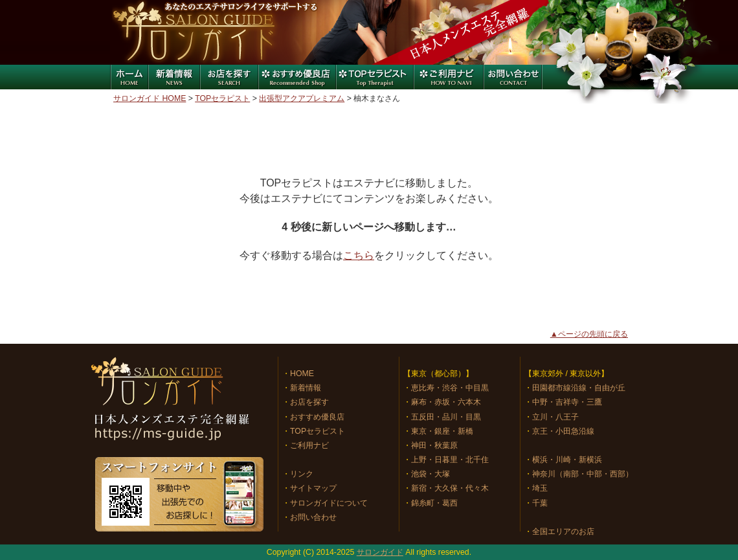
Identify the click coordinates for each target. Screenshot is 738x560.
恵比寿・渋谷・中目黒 (450, 388)
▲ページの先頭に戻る (589, 334)
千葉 (540, 503)
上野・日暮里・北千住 (450, 460)
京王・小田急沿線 (563, 431)
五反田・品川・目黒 (446, 417)
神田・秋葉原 (434, 445)
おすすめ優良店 (296, 77)
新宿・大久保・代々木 (450, 488)
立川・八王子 (555, 417)
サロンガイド (194, 32)
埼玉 (540, 488)
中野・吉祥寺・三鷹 (567, 402)
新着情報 (173, 77)
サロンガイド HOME (150, 98)
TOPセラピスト (222, 98)
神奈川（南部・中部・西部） (583, 474)
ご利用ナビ (449, 77)
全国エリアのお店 (563, 532)
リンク (302, 474)
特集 (374, 77)
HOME (302, 374)
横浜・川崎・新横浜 (567, 460)
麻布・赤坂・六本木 (446, 402)
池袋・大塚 (430, 474)
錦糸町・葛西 (434, 503)
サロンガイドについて (329, 503)
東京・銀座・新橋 (442, 431)
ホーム (129, 77)
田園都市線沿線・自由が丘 (579, 388)
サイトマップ (313, 488)
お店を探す (229, 77)
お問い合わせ (513, 77)
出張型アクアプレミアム (302, 98)
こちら (359, 255)
